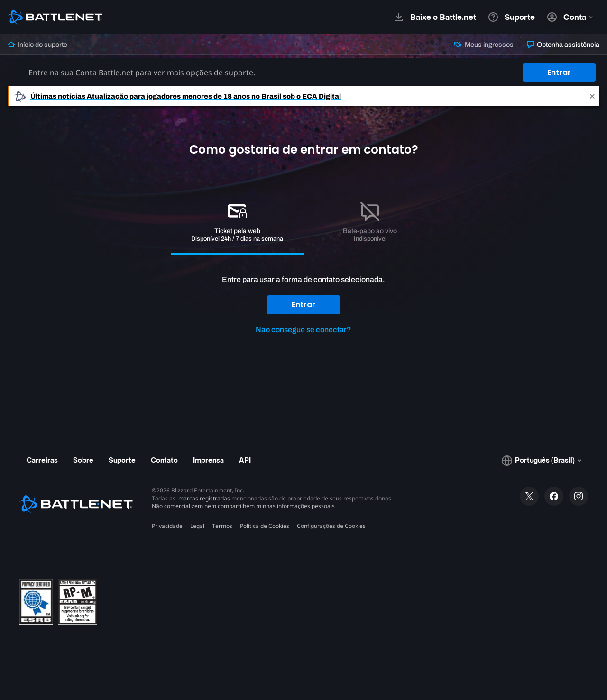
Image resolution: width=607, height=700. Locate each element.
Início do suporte (37, 45)
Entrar (559, 72)
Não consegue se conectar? (303, 330)
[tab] (237, 223)
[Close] (592, 96)
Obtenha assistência (563, 45)
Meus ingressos (484, 45)
